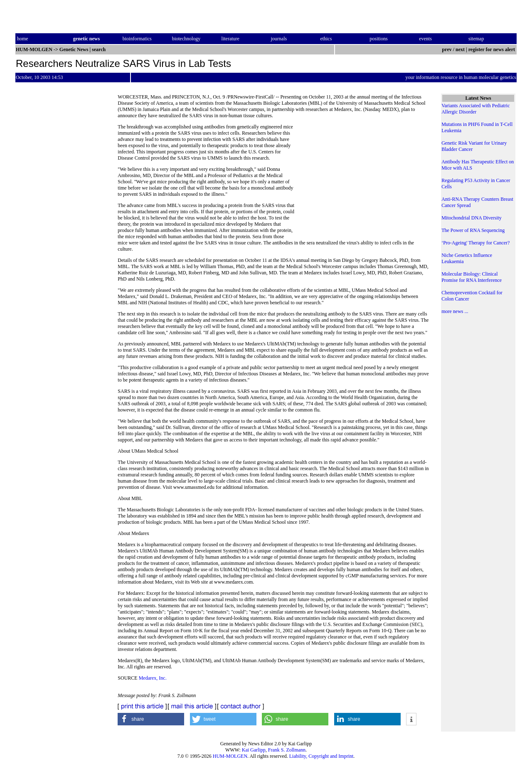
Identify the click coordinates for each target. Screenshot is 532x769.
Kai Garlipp (254, 750)
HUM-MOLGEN (230, 756)
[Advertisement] (362, 181)
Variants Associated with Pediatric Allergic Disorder (475, 109)
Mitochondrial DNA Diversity (472, 218)
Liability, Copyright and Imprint (321, 756)
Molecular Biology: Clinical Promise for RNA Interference (472, 277)
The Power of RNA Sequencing (473, 230)
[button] (151, 719)
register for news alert (492, 49)
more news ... (455, 311)
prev (447, 49)
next (460, 49)
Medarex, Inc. (153, 678)
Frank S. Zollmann (287, 750)
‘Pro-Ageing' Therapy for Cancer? (475, 243)
